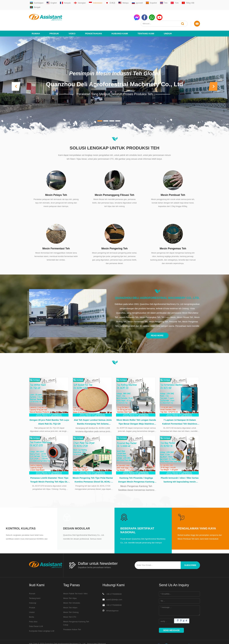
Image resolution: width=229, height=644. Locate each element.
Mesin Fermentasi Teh (56, 238)
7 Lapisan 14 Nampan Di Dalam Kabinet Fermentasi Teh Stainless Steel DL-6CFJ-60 (180, 412)
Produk (54, 23)
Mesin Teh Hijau (70, 590)
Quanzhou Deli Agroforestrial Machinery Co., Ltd (115, 73)
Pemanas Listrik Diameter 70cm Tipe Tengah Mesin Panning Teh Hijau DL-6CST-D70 (49, 472)
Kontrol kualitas (21, 520)
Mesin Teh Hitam (70, 599)
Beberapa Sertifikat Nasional (137, 522)
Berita (32, 608)
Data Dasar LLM (36, 618)
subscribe (190, 557)
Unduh (168, 23)
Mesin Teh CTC (70, 608)
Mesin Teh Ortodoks (72, 594)
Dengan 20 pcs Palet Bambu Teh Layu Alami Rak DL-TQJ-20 (49, 412)
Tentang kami (146, 23)
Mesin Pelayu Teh (56, 184)
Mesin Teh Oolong (71, 604)
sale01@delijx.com (114, 591)
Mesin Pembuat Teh (173, 184)
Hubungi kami (120, 23)
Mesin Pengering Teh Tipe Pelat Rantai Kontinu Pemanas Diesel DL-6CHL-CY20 (93, 472)
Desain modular (76, 520)
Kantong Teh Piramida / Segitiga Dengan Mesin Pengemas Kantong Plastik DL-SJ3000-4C (136, 472)
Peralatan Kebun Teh (72, 621)
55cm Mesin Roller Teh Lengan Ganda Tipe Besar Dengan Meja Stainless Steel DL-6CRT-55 (136, 412)
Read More (157, 325)
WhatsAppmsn (112, 602)
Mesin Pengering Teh (114, 238)
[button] (16, 76)
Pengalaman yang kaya (197, 520)
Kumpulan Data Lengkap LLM (42, 622)
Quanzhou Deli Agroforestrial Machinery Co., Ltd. (157, 287)
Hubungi (33, 594)
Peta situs (33, 613)
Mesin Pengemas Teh (173, 238)
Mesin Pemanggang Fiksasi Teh (115, 184)
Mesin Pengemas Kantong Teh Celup (76, 615)
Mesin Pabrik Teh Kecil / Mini (75, 585)
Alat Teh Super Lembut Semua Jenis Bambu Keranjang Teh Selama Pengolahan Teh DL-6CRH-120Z (93, 412)
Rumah (36, 23)
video (72, 23)
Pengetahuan (94, 23)
